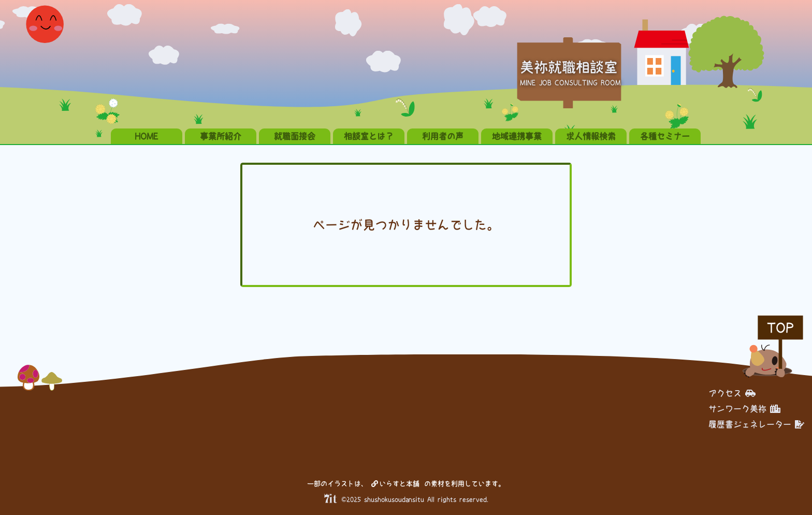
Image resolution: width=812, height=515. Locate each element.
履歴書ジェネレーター (756, 424)
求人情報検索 (591, 136)
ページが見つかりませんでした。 (406, 225)
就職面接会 (295, 136)
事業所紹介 (221, 136)
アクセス (732, 393)
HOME (147, 136)
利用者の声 (443, 136)
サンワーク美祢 (744, 409)
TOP (780, 328)
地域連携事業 (517, 136)
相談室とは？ (369, 136)
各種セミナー (665, 136)
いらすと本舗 (395, 484)
